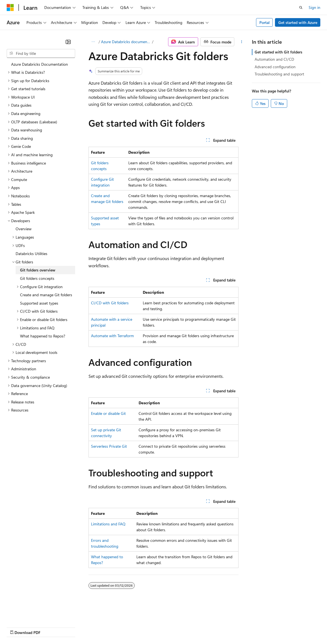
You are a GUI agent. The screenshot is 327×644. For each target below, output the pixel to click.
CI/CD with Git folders (110, 303)
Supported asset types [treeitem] (39, 303)
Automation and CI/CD (274, 59)
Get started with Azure (298, 22)
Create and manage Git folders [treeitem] (46, 295)
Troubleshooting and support (279, 74)
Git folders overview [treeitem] (38, 270)
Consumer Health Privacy (160, 627)
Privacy (122, 627)
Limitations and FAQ (108, 524)
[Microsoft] (10, 8)
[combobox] (41, 53)
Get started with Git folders (278, 52)
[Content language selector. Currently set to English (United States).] (32, 614)
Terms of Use (203, 627)
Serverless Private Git (109, 446)
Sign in (314, 7)
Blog (76, 627)
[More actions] (241, 42)
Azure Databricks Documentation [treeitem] (40, 64)
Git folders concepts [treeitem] (37, 278)
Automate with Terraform (112, 336)
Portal (265, 22)
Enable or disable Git (108, 413)
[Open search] (301, 8)
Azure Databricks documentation (126, 42)
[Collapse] (68, 42)
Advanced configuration (275, 67)
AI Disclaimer (18, 627)
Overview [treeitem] (24, 229)
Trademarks (231, 627)
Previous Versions (51, 627)
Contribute (100, 627)
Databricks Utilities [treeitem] (31, 254)
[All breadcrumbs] (93, 42)
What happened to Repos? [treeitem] (43, 336)
